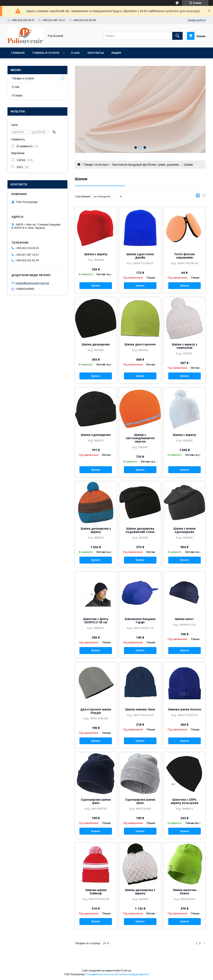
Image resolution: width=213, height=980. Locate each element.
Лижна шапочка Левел (184, 892)
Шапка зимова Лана (140, 709)
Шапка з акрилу (96, 254)
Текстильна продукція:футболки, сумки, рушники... (146, 165)
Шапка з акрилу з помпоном (185, 346)
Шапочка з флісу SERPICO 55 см (96, 621)
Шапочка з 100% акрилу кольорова (185, 801)
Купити (96, 286)
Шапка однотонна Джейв (140, 256)
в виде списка (204, 196)
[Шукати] (177, 36)
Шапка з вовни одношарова (185, 530)
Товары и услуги (46, 53)
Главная (18, 53)
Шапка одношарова (96, 435)
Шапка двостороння (140, 344)
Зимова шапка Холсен (185, 709)
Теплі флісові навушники (185, 256)
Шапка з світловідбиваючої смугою (140, 438)
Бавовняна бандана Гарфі (140, 621)
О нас (76, 53)
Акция (116, 53)
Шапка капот (184, 619)
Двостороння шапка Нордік (96, 711)
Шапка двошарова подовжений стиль (140, 530)
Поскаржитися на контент (101, 974)
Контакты (96, 53)
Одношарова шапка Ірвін (96, 801)
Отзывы (17, 95)
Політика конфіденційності (133, 974)
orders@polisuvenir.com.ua (32, 283)
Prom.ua (126, 971)
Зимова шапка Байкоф (96, 892)
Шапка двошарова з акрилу (96, 530)
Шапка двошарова (96, 344)
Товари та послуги (96, 165)
